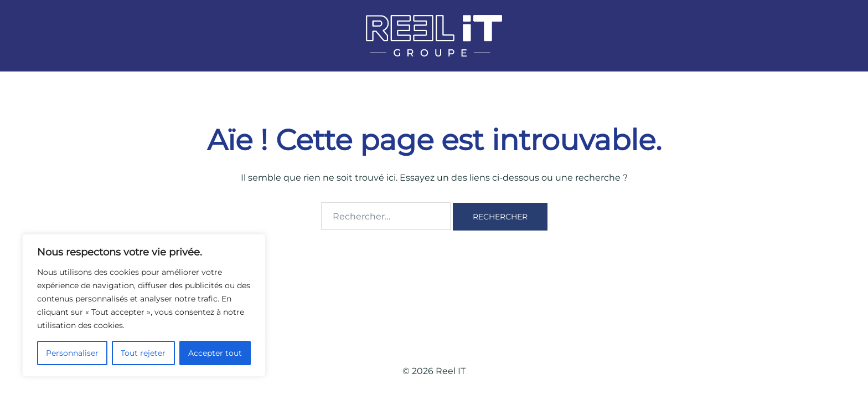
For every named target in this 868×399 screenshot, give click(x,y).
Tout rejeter (143, 353)
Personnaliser (72, 353)
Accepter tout (215, 353)
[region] (144, 305)
